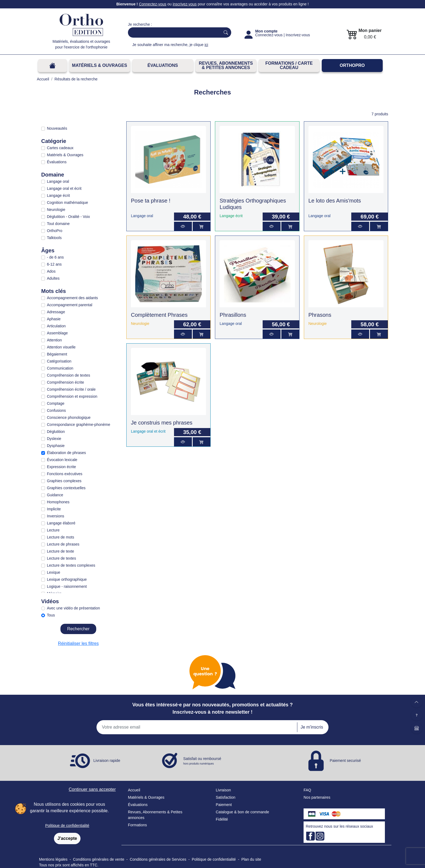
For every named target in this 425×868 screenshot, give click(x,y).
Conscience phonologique (69, 417)
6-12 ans (54, 264)
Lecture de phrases (63, 544)
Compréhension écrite (65, 382)
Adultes (53, 278)
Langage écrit (58, 195)
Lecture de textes (61, 558)
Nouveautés (57, 128)
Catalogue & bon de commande (242, 812)
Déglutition (56, 432)
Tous (51, 615)
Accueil (134, 790)
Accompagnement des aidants (72, 298)
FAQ (307, 790)
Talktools (54, 238)
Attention (54, 340)
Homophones (58, 502)
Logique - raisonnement (67, 586)
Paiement (224, 805)
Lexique (54, 572)
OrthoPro (352, 65)
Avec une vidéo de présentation (73, 608)
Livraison (223, 790)
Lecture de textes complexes (71, 565)
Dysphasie (56, 446)
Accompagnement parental (70, 305)
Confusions (56, 410)
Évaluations (163, 65)
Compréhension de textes (69, 375)
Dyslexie (54, 439)
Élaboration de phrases (66, 453)
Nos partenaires (317, 797)
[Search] (173, 32)
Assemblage (57, 333)
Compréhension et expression (72, 396)
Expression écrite (61, 467)
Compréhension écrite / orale (71, 389)
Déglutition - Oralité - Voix (68, 217)
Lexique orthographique (67, 579)
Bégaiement (57, 354)
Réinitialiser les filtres (78, 643)
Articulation (56, 326)
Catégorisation (59, 361)
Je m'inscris (312, 727)
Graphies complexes (64, 481)
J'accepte (67, 838)
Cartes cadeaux (60, 148)
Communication (60, 368)
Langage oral (58, 181)
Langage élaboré (61, 523)
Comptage (56, 403)
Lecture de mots (60, 537)
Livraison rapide (107, 761)
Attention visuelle (61, 347)
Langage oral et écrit (64, 188)
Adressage (56, 312)
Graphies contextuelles (66, 488)
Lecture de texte (60, 551)
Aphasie (54, 319)
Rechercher (78, 629)
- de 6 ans (55, 257)
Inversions (56, 516)
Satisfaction (226, 797)
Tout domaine (58, 224)
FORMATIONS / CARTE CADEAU (289, 65)
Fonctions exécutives (65, 474)
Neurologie (56, 210)
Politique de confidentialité (67, 825)
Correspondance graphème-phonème (78, 425)
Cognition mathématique (67, 203)
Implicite (54, 509)
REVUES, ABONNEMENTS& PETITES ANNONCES (226, 65)
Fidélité (222, 819)
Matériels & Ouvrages (100, 65)
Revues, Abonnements (147, 812)
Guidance (55, 495)
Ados (51, 271)
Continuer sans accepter (92, 789)
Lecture (53, 530)
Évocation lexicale (62, 460)
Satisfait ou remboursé (202, 761)
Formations (137, 825)
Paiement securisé (345, 761)
